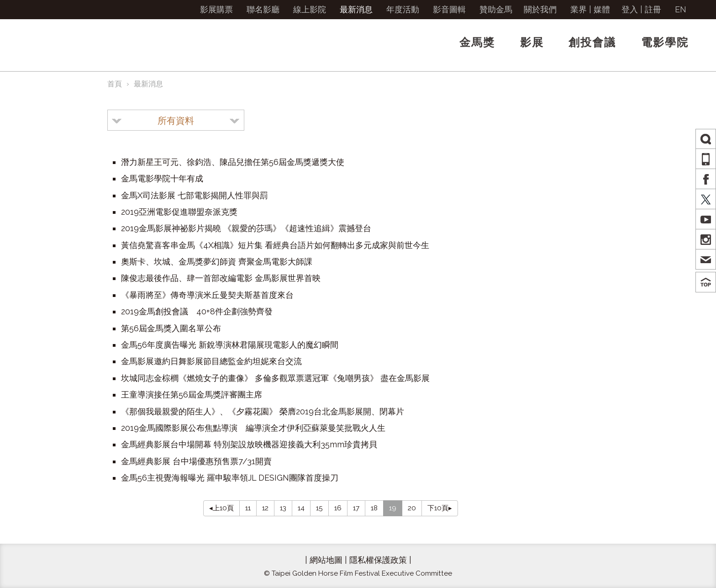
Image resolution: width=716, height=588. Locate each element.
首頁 (115, 84)
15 (319, 508)
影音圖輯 (449, 9)
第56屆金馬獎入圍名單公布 (171, 328)
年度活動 (403, 9)
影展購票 (216, 9)
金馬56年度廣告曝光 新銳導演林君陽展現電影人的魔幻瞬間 (230, 345)
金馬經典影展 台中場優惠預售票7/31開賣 (196, 461)
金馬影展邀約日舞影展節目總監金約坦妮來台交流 (211, 361)
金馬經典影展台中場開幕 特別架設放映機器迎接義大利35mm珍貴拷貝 (249, 444)
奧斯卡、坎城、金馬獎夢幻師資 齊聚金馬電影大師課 (217, 262)
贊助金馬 (496, 9)
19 (393, 508)
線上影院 (310, 9)
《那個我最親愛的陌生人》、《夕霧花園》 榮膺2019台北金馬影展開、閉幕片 (263, 411)
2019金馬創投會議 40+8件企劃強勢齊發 (197, 311)
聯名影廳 (263, 9)
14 (301, 508)
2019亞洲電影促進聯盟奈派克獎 (179, 212)
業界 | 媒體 (590, 9)
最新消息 (356, 9)
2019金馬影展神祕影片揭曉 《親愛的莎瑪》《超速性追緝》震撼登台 (246, 228)
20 (412, 508)
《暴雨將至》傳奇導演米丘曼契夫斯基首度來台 (207, 295)
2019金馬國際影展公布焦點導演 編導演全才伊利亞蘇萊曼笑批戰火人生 (253, 428)
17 (356, 508)
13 (283, 508)
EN (681, 9)
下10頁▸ (440, 508)
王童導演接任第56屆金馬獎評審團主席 (192, 395)
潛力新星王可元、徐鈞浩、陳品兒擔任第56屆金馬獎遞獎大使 (233, 162)
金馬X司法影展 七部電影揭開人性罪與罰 (195, 195)
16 (338, 508)
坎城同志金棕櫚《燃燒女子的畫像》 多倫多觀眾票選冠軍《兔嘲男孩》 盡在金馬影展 (275, 378)
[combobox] (176, 120)
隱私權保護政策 (378, 560)
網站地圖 (326, 560)
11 (248, 508)
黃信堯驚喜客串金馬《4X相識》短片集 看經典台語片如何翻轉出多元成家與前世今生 (275, 245)
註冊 (653, 9)
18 (374, 508)
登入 (630, 9)
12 (265, 508)
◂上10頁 (221, 508)
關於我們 (540, 9)
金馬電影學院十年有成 (162, 178)
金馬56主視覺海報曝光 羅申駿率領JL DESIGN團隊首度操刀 (230, 478)
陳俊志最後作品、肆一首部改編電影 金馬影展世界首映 (221, 278)
